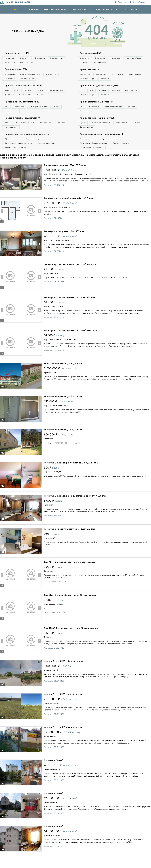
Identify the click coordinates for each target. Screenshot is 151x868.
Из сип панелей (50, 98)
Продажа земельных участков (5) (24, 110)
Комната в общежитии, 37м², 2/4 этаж (64, 443)
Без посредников (52, 63)
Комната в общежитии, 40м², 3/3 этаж (64, 377)
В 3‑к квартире (11, 81)
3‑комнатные (46, 58)
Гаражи (8, 133)
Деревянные (31, 98)
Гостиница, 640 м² (53, 839)
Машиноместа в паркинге (29, 133)
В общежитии (11, 76)
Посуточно (108, 63)
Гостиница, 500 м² (53, 773)
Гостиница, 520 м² (53, 806)
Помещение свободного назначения (20, 155)
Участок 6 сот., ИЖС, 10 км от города (63, 674)
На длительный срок (89, 63)
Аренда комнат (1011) (93, 71)
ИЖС (7, 115)
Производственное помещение (18, 160)
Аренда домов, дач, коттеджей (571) (101, 93)
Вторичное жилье (12, 63)
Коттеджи (33, 93)
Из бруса (9, 103)
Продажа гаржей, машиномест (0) (25, 128)
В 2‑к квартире (58, 76)
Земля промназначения (44, 115)
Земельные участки (80, 9)
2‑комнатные (28, 58)
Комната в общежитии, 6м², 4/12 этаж (64, 410)
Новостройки (32, 63)
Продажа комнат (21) (17, 71)
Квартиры (19, 9)
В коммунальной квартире (34, 76)
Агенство (65, 115)
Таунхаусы (48, 93)
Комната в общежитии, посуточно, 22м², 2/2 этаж (70, 542)
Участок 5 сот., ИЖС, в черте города (63, 740)
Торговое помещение (39, 150)
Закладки (120, 2)
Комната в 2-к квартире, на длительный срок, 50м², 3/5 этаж (76, 509)
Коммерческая (130, 9)
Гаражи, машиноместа (106, 9)
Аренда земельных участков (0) (98, 110)
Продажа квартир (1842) (19, 53)
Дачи (19, 93)
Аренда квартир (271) (93, 53)
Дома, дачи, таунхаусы (54, 9)
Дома (8, 93)
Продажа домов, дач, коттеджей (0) (26, 88)
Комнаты (33, 9)
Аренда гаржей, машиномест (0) (99, 128)
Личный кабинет (139, 2)
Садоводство (22, 115)
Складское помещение (51, 155)
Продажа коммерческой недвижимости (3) (30, 145)
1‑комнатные (10, 58)
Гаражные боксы (53, 133)
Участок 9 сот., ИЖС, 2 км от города (63, 707)
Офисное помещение (14, 150)
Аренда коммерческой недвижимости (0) (104, 145)
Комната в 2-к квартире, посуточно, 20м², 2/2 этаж (71, 476)
